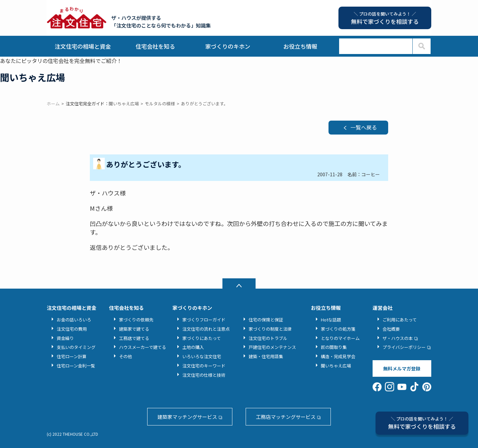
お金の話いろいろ (74, 320)
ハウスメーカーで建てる (143, 347)
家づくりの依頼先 (136, 320)
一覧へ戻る (364, 127)
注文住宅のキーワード (204, 366)
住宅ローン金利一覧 (76, 366)
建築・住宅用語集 (266, 356)
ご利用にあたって (400, 320)
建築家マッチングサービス (187, 417)
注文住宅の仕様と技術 (204, 375)
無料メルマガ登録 (402, 368)
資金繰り (65, 338)
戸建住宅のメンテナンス (272, 347)
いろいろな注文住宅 (202, 356)
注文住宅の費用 (72, 329)
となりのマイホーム (340, 338)
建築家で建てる (134, 329)
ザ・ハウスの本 (398, 338)
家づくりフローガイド (204, 320)
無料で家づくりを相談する (422, 423)
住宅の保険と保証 (266, 320)
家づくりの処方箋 (338, 329)
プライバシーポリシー (404, 347)
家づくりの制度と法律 (270, 329)
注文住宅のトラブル (268, 338)
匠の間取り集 (334, 347)
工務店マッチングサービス (286, 417)
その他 (125, 356)
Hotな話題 (331, 320)
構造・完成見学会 (338, 356)
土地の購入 (193, 347)
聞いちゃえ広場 (336, 366)
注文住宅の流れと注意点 (206, 329)
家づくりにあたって (202, 338)
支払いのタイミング (76, 347)
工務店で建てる (134, 338)
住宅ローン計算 (72, 356)
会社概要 (391, 329)
